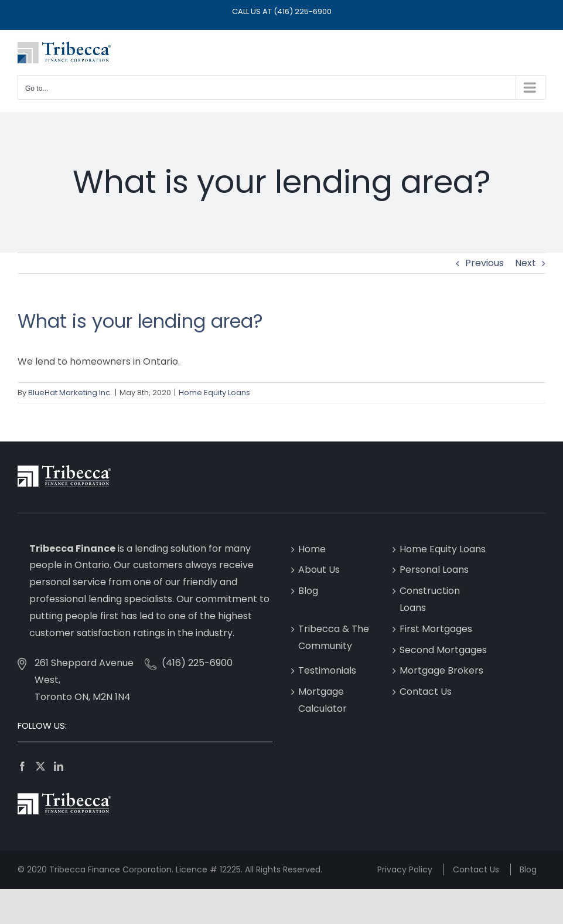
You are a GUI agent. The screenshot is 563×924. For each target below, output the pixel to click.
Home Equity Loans (214, 393)
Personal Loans (434, 570)
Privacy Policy (405, 869)
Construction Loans (430, 599)
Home (312, 549)
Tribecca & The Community (334, 637)
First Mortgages (436, 629)
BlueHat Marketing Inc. (70, 393)
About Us (319, 570)
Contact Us (426, 692)
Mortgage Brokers (441, 670)
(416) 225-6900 (303, 11)
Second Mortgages (443, 650)
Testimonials (327, 670)
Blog (308, 591)
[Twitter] (40, 766)
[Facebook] (22, 766)
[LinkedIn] (59, 766)
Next (526, 263)
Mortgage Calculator (323, 700)
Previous (484, 263)
